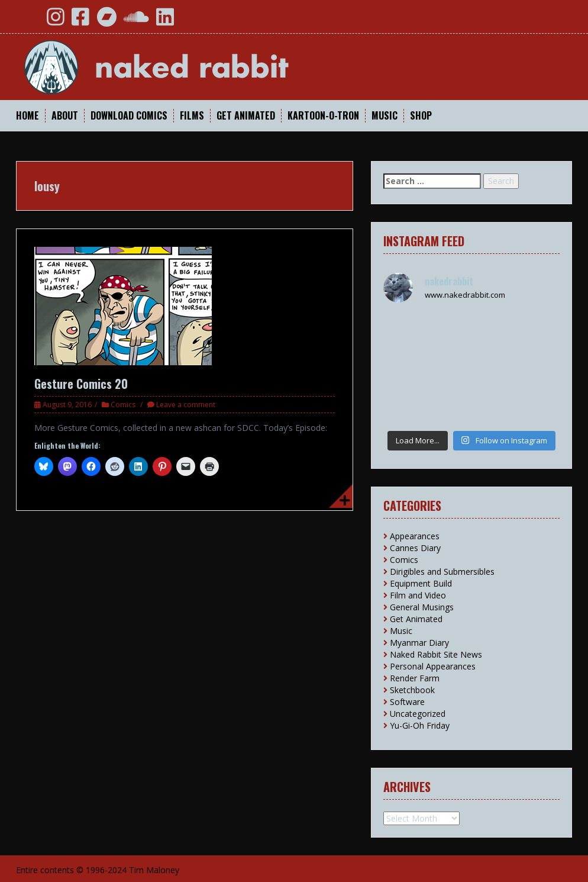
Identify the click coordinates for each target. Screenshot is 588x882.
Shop (421, 116)
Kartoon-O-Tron (323, 116)
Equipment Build (421, 583)
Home (28, 116)
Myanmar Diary (419, 643)
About (65, 116)
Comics (123, 405)
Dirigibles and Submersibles (442, 572)
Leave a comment (186, 405)
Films (192, 116)
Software (407, 702)
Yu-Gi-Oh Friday (420, 725)
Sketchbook (412, 690)
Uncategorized (418, 714)
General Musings (422, 607)
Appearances (415, 536)
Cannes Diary (415, 548)
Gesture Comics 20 (81, 384)
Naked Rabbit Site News (436, 654)
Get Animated (246, 116)
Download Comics (129, 116)
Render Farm (415, 678)
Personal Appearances (433, 666)
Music (385, 116)
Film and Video (418, 595)
